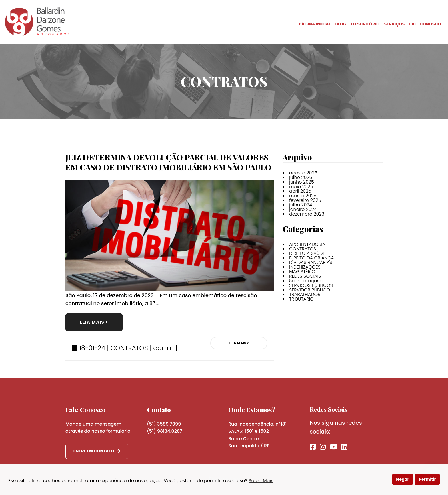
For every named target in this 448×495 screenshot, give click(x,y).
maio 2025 (301, 187)
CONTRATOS (129, 348)
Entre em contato (97, 451)
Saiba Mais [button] (261, 481)
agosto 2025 (303, 173)
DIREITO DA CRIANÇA (312, 258)
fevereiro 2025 (305, 200)
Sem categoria (306, 281)
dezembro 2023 (307, 214)
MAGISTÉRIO (302, 272)
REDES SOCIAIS (305, 276)
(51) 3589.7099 (164, 424)
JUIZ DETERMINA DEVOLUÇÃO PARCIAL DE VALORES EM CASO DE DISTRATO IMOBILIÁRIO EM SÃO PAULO (168, 162)
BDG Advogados (37, 22)
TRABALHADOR (305, 294)
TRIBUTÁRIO (301, 299)
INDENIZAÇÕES (305, 267)
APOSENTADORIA (307, 244)
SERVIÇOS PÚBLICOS (311, 285)
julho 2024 (301, 205)
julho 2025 (301, 177)
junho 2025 (302, 182)
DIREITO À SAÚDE (307, 253)
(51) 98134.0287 (165, 431)
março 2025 (303, 196)
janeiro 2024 (303, 209)
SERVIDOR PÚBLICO (310, 290)
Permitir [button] (427, 479)
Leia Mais (94, 322)
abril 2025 (300, 191)
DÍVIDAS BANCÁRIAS (311, 262)
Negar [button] (402, 479)
